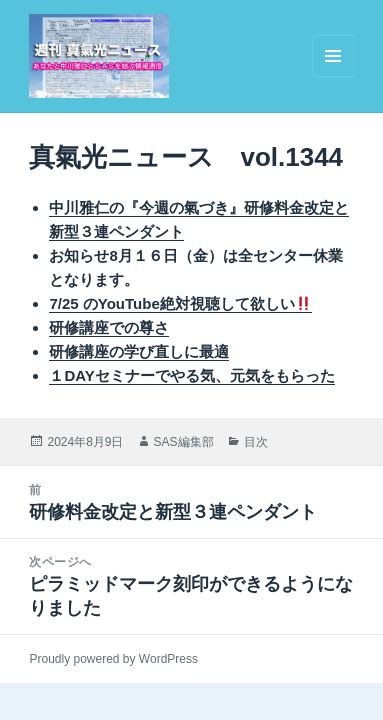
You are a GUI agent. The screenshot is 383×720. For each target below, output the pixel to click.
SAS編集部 (184, 442)
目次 (256, 442)
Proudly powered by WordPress (113, 659)
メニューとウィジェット (333, 76)
